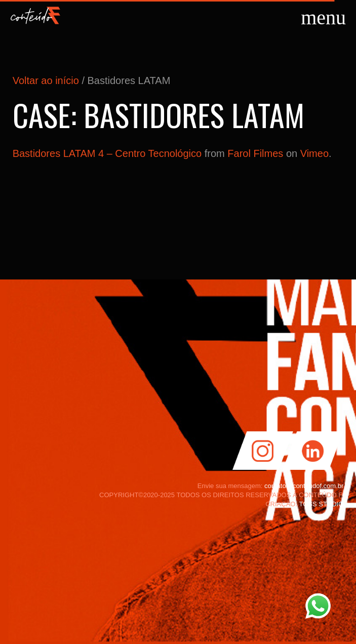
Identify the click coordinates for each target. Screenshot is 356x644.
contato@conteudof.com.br (304, 486)
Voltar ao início (46, 80)
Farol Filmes (255, 153)
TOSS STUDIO (321, 504)
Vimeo (314, 153)
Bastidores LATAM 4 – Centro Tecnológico (107, 153)
